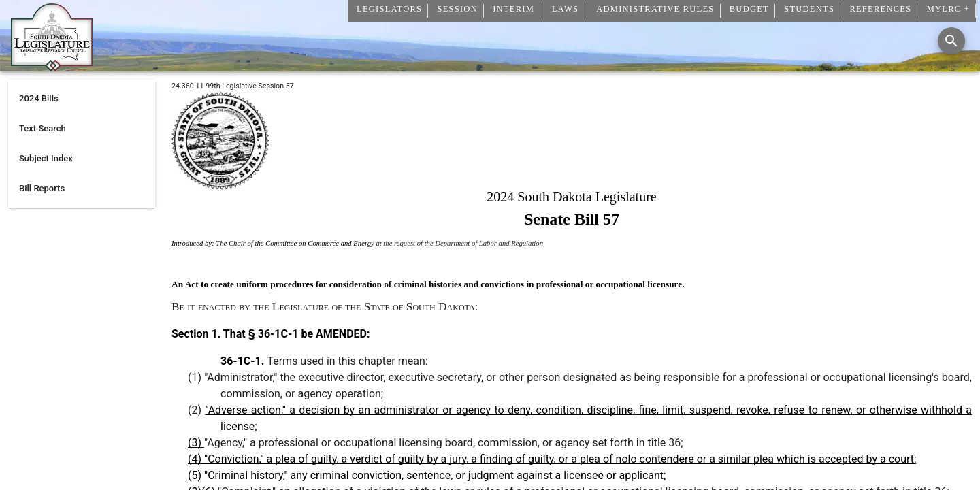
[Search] (951, 41)
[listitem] (82, 99)
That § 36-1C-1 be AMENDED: (295, 334)
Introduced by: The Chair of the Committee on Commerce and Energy (273, 243)
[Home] (52, 66)
